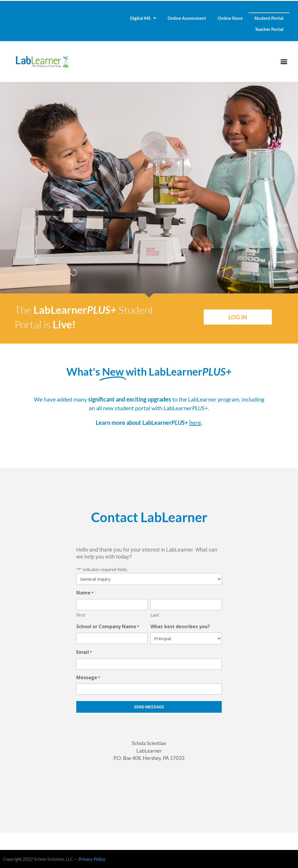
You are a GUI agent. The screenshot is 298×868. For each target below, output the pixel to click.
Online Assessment (187, 18)
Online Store (230, 18)
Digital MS (143, 18)
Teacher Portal (269, 29)
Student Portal (269, 18)
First (81, 615)
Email (84, 653)
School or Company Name (108, 627)
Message (88, 678)
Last (155, 615)
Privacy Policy (92, 859)
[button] (284, 61)
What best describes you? (180, 626)
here (195, 422)
